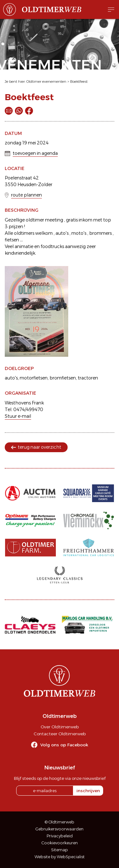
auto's (11, 378)
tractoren (88, 378)
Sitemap (60, 850)
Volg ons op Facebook (64, 745)
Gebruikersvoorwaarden (60, 829)
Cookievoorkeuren (60, 843)
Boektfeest (79, 82)
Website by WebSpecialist (60, 857)
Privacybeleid (60, 836)
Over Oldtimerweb (60, 727)
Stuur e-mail (18, 416)
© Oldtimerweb (60, 822)
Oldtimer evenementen (46, 82)
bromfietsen (63, 378)
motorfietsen (34, 378)
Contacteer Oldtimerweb (60, 734)
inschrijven (88, 791)
